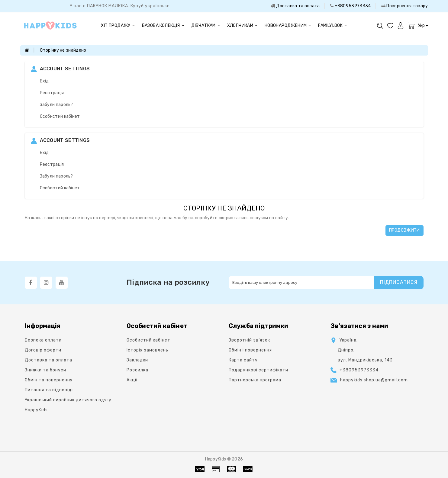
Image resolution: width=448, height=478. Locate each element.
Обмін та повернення (49, 380)
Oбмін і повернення (250, 350)
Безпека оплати (43, 340)
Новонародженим (288, 26)
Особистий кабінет (60, 116)
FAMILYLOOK (332, 26)
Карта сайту (243, 360)
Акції (132, 380)
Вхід (44, 81)
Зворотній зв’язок (249, 340)
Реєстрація (52, 93)
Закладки (137, 360)
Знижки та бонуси (45, 370)
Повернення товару (407, 6)
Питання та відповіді (49, 390)
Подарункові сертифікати (258, 370)
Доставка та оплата (298, 6)
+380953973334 (352, 6)
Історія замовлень (147, 350)
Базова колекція (163, 26)
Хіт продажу (118, 26)
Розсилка (137, 370)
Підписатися (399, 282)
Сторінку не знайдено (63, 50)
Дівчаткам (206, 26)
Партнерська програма (255, 380)
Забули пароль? (56, 105)
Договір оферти (43, 350)
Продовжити (404, 230)
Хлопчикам (242, 26)
